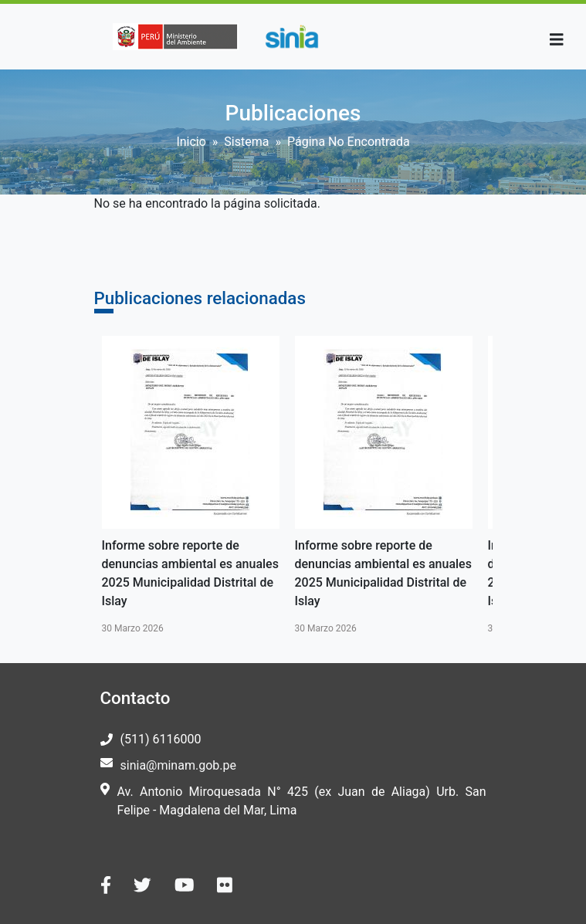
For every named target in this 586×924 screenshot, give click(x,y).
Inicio (191, 142)
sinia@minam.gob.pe (178, 765)
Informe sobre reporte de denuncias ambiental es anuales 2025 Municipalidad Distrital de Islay (190, 573)
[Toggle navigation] (557, 40)
